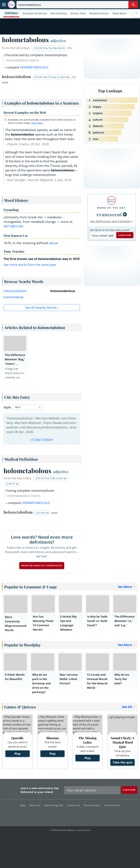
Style (7, 407)
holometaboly (14, 297)
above (54, 243)
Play (17, 754)
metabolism (13, 226)
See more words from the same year (30, 265)
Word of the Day (111, 208)
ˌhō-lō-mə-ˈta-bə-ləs (49, 48)
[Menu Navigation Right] (136, 13)
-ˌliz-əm (42, 513)
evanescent (109, 214)
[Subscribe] (129, 790)
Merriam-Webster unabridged (42, 566)
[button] (121, 13)
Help (24, 805)
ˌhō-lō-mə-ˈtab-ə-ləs (51, 478)
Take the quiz (123, 762)
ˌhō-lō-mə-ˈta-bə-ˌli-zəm (52, 77)
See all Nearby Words (41, 308)
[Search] (77, 5)
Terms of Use (112, 805)
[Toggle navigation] (4, 5)
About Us (36, 805)
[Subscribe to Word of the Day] (103, 235)
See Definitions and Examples (111, 221)
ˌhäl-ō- (13, 483)
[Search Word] (133, 5)
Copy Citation (42, 440)
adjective (58, 41)
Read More (37, 123)
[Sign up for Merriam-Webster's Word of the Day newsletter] (92, 790)
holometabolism (15, 291)
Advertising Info (55, 805)
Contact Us (74, 805)
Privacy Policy (93, 805)
